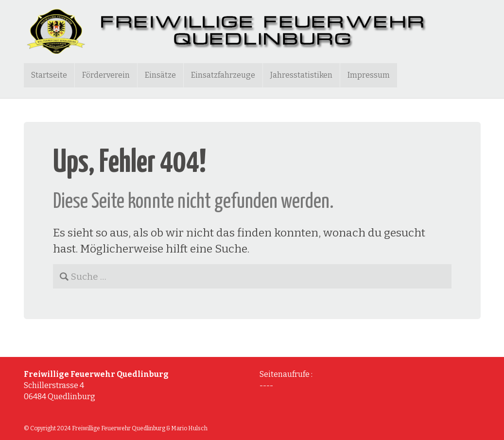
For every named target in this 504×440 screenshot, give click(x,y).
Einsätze (160, 75)
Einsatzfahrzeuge (223, 75)
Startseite (49, 75)
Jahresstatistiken (301, 75)
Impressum (369, 75)
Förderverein (106, 75)
